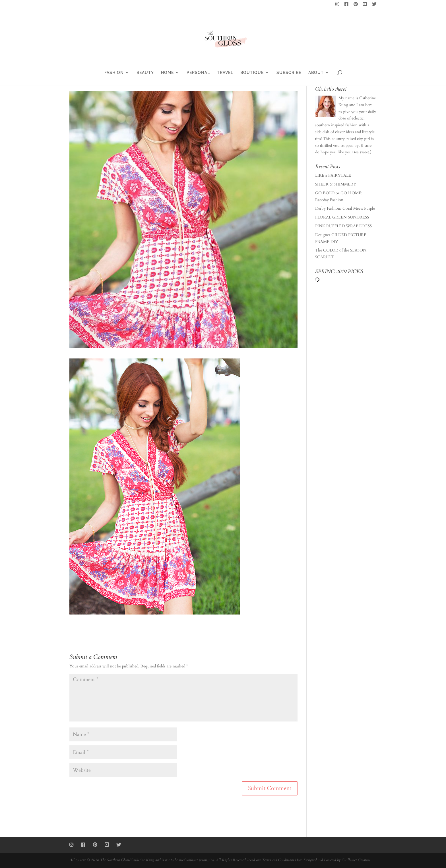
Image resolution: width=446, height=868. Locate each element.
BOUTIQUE (252, 73)
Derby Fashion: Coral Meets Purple (345, 208)
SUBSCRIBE (289, 73)
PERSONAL (198, 73)
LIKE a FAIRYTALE (333, 175)
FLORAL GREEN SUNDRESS (342, 217)
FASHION (114, 73)
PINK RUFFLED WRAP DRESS (343, 226)
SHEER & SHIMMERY (336, 184)
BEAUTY (145, 73)
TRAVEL (225, 73)
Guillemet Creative (356, 860)
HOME (167, 73)
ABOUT (316, 73)
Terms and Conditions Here (282, 860)
